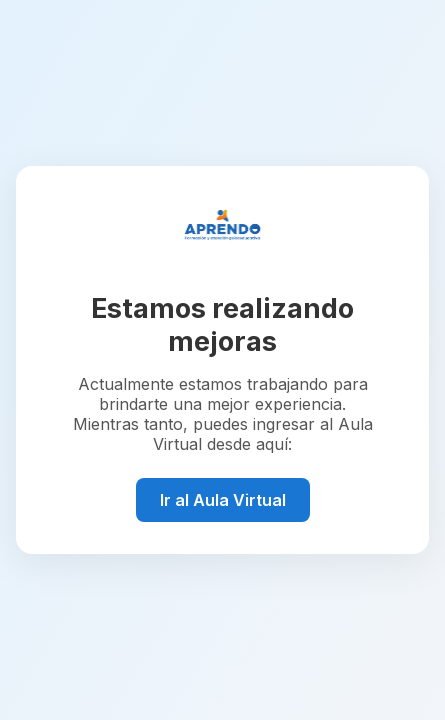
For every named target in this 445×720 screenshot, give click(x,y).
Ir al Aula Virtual (223, 500)
